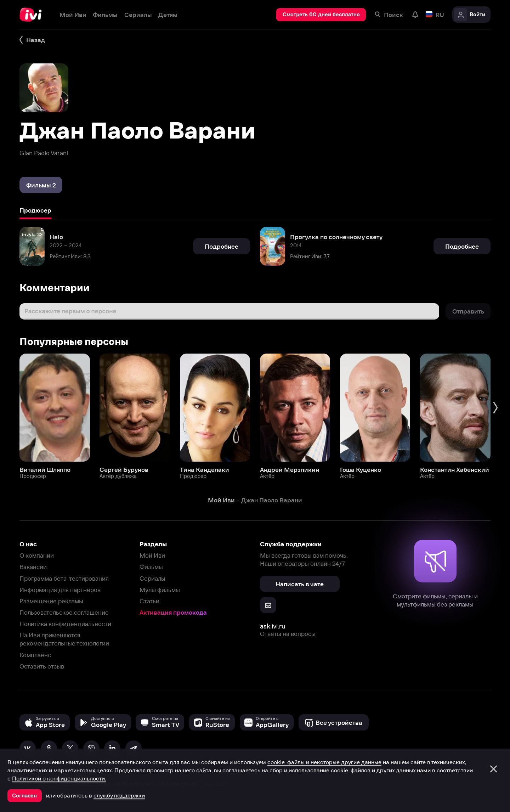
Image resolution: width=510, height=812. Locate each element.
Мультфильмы (160, 590)
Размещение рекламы (51, 601)
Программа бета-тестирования (64, 578)
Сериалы (152, 578)
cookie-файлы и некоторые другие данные (324, 762)
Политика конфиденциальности (65, 624)
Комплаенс (35, 655)
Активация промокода (173, 612)
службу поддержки (119, 795)
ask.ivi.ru (273, 626)
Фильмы (151, 567)
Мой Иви (152, 555)
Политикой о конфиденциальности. (59, 778)
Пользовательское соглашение (64, 612)
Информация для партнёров (60, 590)
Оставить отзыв (42, 666)
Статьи (149, 601)
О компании (37, 555)
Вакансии (33, 567)
